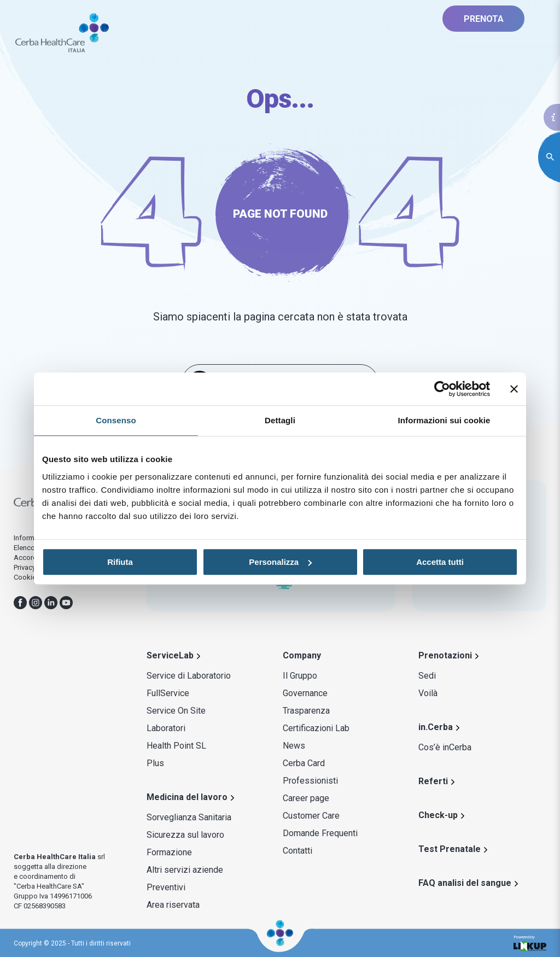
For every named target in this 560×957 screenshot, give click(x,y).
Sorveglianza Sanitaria (189, 817)
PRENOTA (484, 19)
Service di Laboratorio (189, 676)
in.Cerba (436, 727)
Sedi (427, 676)
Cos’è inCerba (445, 747)
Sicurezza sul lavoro (185, 835)
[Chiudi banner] (514, 389)
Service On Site (176, 711)
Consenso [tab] (116, 420)
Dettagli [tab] (280, 420)
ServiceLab (170, 655)
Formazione (169, 852)
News (294, 746)
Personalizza (280, 562)
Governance (305, 693)
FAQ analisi (465, 883)
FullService (168, 693)
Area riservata (173, 905)
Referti (433, 781)
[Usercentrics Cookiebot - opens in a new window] (442, 389)
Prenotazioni (445, 655)
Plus (155, 763)
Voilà (428, 693)
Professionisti (310, 781)
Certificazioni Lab (316, 728)
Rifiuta (120, 562)
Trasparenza (306, 711)
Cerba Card (304, 763)
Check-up (438, 815)
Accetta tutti (440, 562)
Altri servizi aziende (185, 870)
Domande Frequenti (320, 833)
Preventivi (166, 887)
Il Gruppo (300, 676)
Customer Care (311, 816)
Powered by (530, 943)
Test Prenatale (450, 849)
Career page (306, 798)
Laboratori (166, 728)
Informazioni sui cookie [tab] (444, 420)
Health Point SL (176, 746)
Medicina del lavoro (187, 797)
